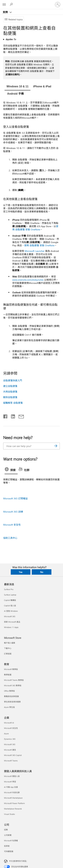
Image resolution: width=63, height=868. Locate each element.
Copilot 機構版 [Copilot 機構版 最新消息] (10, 600)
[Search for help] (12, 4)
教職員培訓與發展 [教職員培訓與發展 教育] (11, 696)
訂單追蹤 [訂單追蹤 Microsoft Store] (8, 654)
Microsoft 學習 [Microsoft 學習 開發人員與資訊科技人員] (10, 782)
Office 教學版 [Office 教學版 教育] (9, 691)
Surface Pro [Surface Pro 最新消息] (9, 589)
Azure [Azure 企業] (6, 734)
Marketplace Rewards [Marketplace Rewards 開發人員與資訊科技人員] (13, 809)
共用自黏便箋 (10, 392)
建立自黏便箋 (10, 386)
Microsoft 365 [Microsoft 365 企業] (10, 744)
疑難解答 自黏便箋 (13, 403)
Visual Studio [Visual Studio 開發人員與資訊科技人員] (9, 814)
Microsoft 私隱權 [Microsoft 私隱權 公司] (11, 840)
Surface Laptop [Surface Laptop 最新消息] (10, 595)
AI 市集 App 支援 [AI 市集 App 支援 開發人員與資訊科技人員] (11, 787)
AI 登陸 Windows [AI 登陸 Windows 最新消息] (11, 611)
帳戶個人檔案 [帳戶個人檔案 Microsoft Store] (10, 643)
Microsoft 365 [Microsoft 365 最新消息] (10, 616)
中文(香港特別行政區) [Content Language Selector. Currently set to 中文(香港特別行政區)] (18, 861)
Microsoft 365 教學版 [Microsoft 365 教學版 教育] (13, 685)
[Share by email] (20, 416)
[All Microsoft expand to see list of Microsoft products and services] (4, 5)
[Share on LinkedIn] (12, 416)
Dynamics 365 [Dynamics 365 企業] (10, 739)
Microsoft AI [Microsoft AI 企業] (9, 723)
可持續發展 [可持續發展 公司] (9, 851)
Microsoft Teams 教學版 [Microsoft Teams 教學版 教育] (14, 680)
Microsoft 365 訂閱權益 (15, 498)
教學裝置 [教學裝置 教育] (8, 675)
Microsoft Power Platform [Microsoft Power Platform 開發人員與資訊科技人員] (14, 803)
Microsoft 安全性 (12, 525)
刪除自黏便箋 (10, 397)
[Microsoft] (31, 3)
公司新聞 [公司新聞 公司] (8, 835)
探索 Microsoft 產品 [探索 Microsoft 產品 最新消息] (12, 622)
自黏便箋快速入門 (13, 380)
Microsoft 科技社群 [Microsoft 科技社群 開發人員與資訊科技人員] (12, 792)
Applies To (11, 39)
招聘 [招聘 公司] (6, 830)
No (42, 572)
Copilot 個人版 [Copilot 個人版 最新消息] (10, 606)
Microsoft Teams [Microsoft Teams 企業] (11, 761)
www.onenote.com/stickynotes (28, 280)
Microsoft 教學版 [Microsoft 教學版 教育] (11, 669)
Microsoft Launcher (35, 251)
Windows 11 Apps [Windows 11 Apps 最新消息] (11, 627)
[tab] (18, 87)
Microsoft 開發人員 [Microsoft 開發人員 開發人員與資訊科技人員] (12, 776)
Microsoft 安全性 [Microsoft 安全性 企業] (11, 728)
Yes (21, 572)
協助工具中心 (10, 538)
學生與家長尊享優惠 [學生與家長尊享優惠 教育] (12, 702)
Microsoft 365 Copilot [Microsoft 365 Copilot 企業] (13, 755)
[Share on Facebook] (6, 416)
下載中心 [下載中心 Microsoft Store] (8, 648)
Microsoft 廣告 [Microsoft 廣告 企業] (10, 750)
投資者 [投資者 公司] (7, 846)
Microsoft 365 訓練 (13, 512)
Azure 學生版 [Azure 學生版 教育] (9, 707)
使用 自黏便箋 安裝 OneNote (35, 228)
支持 (6, 12)
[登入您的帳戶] (58, 5)
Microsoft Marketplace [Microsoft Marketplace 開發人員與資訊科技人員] (13, 798)
